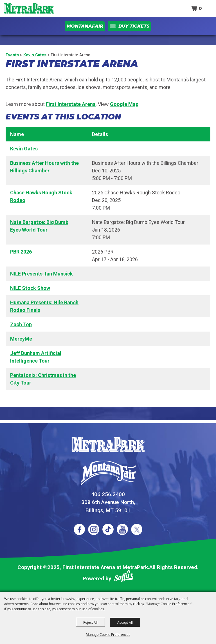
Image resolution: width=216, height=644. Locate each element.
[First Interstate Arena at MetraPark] (29, 8)
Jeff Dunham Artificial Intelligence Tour (36, 357)
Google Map (124, 104)
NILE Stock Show (30, 288)
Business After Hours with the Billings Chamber (44, 167)
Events (12, 55)
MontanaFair (85, 26)
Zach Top (21, 324)
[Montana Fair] (108, 473)
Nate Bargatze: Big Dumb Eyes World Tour (39, 226)
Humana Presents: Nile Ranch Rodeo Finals (44, 306)
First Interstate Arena (71, 104)
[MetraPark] (108, 444)
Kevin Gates (35, 55)
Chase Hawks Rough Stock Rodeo (41, 196)
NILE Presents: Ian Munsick (41, 274)
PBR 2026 (21, 252)
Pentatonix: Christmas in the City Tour (43, 379)
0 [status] (200, 8)
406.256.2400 (108, 494)
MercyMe (21, 339)
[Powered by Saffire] (124, 577)
